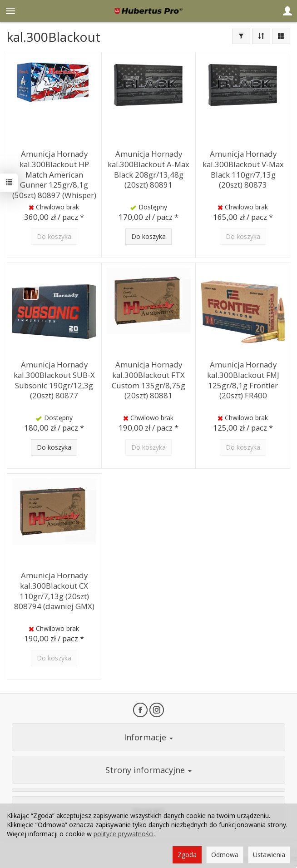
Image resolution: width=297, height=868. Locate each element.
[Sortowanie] (261, 36)
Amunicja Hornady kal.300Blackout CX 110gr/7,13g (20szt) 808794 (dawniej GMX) (54, 591)
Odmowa (225, 855)
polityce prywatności (124, 834)
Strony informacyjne (148, 770)
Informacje (148, 737)
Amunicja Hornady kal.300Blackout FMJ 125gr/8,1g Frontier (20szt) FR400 (243, 380)
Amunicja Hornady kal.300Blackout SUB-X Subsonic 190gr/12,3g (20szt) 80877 (54, 380)
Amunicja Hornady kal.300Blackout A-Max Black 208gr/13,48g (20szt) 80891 (148, 169)
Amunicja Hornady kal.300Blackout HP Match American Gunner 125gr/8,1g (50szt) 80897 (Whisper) (54, 174)
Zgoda (187, 855)
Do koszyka (148, 236)
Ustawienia (269, 855)
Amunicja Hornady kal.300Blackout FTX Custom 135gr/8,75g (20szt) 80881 (148, 380)
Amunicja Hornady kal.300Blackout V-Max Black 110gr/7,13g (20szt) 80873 (243, 169)
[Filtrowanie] (241, 36)
